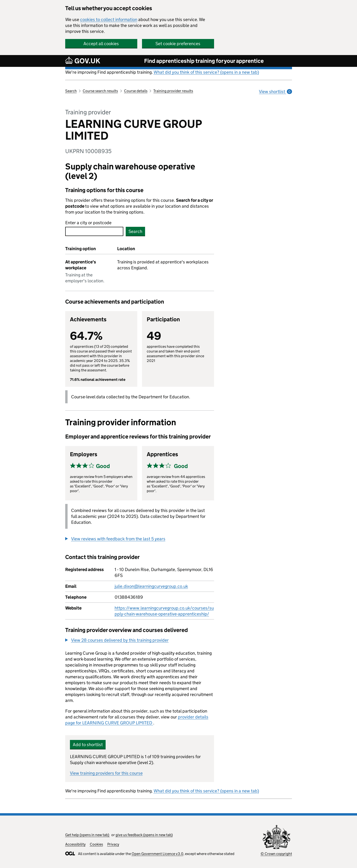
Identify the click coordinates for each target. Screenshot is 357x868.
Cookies (96, 844)
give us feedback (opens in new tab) (144, 835)
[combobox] (94, 231)
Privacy (113, 844)
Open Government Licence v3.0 (157, 854)
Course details (136, 91)
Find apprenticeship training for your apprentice (204, 61)
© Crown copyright (276, 854)
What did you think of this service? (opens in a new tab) (206, 72)
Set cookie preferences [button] (178, 44)
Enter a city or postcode (88, 223)
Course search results (100, 91)
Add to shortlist (88, 745)
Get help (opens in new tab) (88, 835)
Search (71, 91)
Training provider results (173, 91)
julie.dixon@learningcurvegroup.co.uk (151, 586)
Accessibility (75, 844)
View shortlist (275, 92)
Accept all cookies (101, 44)
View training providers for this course (106, 773)
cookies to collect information (109, 19)
